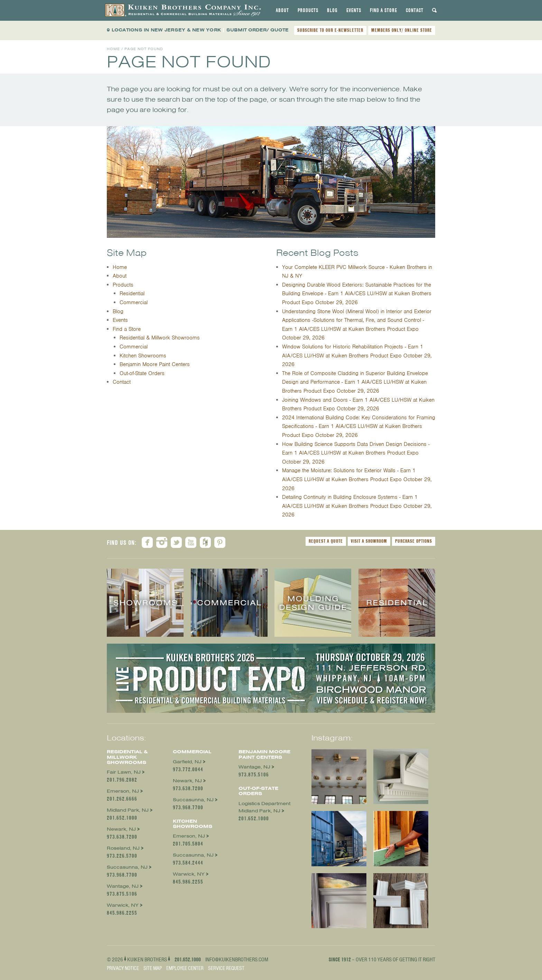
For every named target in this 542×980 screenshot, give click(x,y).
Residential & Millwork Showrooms (160, 338)
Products (308, 10)
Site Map (153, 968)
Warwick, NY (123, 905)
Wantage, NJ (123, 886)
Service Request (226, 968)
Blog (332, 10)
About (282, 10)
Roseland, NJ (123, 848)
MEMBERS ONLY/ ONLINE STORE (402, 30)
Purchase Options (414, 541)
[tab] (282, 10)
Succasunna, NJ (127, 867)
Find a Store (384, 10)
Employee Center (185, 968)
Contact (415, 10)
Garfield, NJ (187, 762)
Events (354, 10)
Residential (132, 293)
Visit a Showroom (369, 541)
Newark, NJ (121, 829)
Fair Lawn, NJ (124, 772)
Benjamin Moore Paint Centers (155, 364)
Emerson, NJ (123, 791)
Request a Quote (326, 541)
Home (113, 49)
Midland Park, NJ (128, 810)
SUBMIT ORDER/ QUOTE (258, 30)
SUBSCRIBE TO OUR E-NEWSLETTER (330, 30)
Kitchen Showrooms (143, 356)
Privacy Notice (123, 968)
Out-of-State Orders (142, 373)
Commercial (134, 302)
